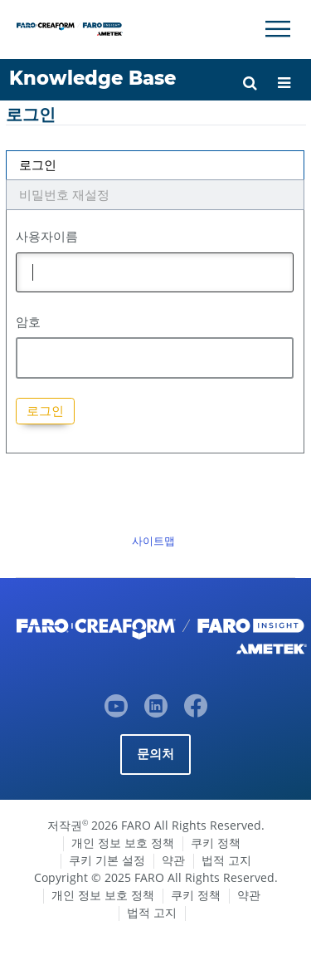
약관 (173, 860)
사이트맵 (153, 541)
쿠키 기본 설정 (107, 860)
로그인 (38, 165)
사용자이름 (47, 236)
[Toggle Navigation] (278, 29)
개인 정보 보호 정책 (123, 843)
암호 (28, 321)
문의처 (156, 754)
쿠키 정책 (216, 843)
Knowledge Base (92, 78)
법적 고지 (226, 860)
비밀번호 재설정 (64, 195)
